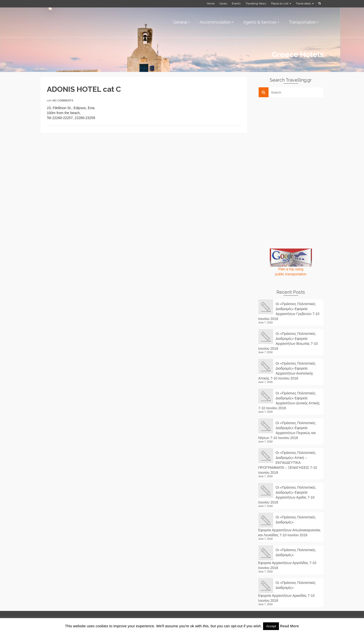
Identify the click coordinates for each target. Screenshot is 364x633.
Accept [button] (271, 626)
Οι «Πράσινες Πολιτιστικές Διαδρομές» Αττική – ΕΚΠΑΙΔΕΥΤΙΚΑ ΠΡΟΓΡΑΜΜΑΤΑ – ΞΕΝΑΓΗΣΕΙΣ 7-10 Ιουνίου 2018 (288, 463)
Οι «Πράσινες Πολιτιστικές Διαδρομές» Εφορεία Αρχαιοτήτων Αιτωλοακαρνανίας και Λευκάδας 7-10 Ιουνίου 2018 (290, 526)
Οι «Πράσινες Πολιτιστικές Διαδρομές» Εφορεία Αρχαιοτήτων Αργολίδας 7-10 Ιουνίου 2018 (287, 559)
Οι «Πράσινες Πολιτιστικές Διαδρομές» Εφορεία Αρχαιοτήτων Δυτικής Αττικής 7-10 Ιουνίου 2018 (289, 401)
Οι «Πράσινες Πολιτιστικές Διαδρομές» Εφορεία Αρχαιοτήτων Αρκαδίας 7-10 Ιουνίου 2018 (287, 592)
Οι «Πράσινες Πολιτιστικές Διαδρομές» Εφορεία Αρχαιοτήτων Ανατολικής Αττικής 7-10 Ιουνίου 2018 (287, 371)
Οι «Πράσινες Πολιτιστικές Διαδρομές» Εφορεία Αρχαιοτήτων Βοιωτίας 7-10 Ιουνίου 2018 (288, 341)
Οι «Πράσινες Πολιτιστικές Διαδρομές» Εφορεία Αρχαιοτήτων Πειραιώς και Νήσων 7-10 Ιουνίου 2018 (287, 430)
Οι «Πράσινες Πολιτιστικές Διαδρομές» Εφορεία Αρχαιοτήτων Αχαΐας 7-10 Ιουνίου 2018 (287, 495)
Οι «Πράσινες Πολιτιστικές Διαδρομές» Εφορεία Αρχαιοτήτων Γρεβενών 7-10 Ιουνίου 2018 (289, 311)
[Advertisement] (296, 136)
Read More (289, 626)
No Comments (63, 100)
